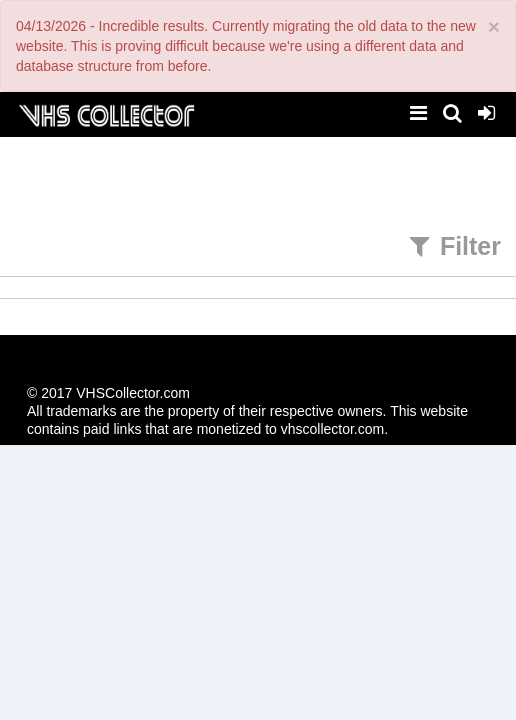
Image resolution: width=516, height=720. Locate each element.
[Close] (494, 26)
